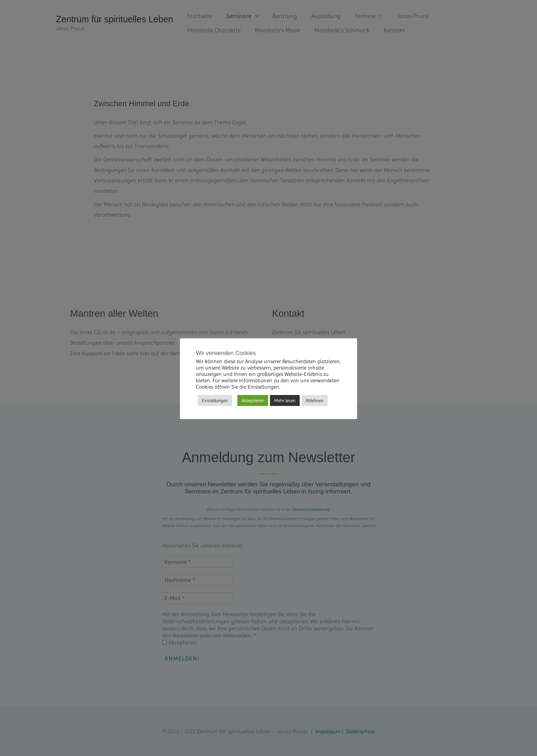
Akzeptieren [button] (253, 400)
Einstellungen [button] (215, 400)
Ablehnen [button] (315, 400)
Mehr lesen (285, 400)
